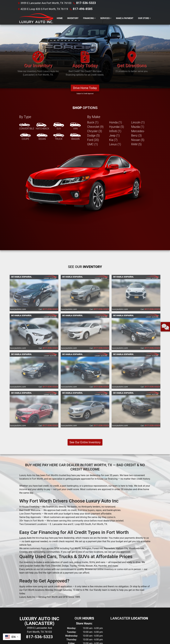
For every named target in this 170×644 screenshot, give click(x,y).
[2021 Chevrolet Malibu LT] (85, 247)
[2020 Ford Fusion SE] (136, 247)
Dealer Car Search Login (66, 637)
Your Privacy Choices (102, 637)
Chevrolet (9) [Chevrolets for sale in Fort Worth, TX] (95, 42)
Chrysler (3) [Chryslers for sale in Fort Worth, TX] (95, 46)
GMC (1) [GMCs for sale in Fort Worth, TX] (93, 60)
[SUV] (59, 42)
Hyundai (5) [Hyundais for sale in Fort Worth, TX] (117, 42)
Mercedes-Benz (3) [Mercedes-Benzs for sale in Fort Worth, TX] (138, 49)
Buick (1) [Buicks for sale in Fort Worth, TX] (93, 38)
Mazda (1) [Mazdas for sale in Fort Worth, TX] (138, 42)
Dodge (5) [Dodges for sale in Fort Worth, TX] (93, 51)
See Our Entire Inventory (85, 358)
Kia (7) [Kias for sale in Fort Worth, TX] (113, 55)
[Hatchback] (43, 42)
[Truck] (59, 52)
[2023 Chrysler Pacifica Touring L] (34, 208)
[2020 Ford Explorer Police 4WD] (34, 324)
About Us (23, 634)
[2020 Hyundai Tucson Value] (85, 286)
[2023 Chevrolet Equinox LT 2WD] (85, 208)
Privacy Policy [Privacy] (40, 634)
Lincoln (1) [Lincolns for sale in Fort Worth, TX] (138, 38)
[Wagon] (75, 52)
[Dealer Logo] (36, 18)
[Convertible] (27, 42)
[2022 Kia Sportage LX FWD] (136, 208)
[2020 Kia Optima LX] (34, 286)
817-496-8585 (81, 9)
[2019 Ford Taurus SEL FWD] (85, 324)
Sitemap (89, 637)
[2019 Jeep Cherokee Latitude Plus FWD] (136, 324)
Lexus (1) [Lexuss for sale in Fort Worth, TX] (115, 60)
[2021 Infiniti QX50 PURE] (34, 247)
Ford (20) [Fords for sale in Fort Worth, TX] (93, 55)
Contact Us (31, 634)
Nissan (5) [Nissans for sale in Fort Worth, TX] (138, 55)
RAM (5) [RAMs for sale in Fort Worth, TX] (136, 60)
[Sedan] (42, 52)
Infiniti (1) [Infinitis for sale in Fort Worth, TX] (115, 46)
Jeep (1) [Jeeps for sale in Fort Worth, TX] (114, 51)
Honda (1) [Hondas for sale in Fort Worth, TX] (116, 38)
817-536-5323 (85, 3)
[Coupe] (25, 52)
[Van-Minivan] (75, 42)
